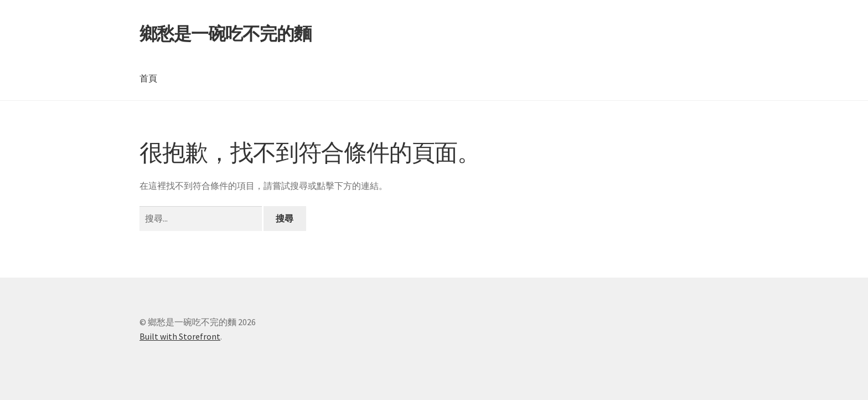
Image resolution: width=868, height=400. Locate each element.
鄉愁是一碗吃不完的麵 (225, 34)
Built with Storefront (180, 336)
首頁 (148, 78)
